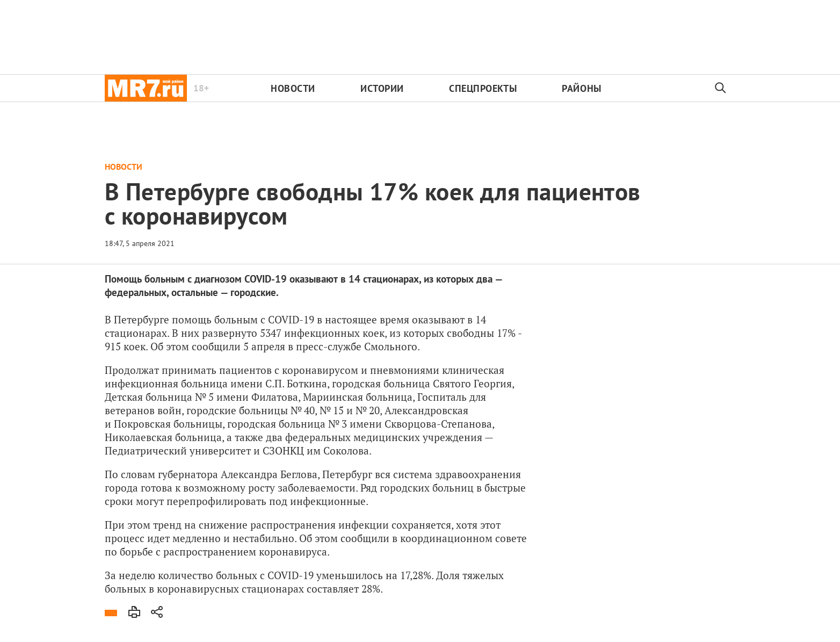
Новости (293, 88)
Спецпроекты (483, 88)
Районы (581, 88)
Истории (382, 88)
